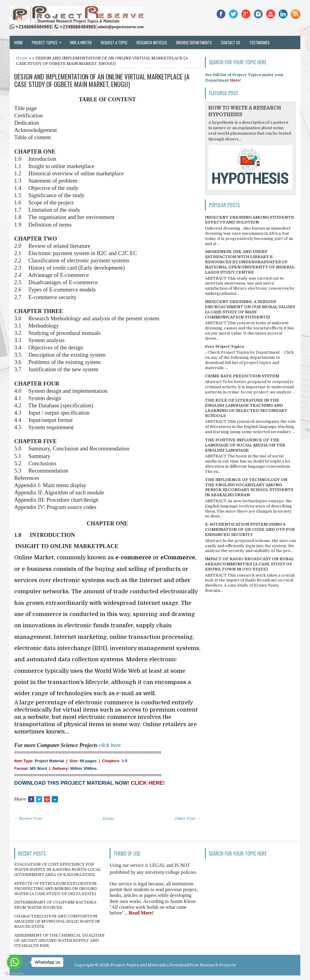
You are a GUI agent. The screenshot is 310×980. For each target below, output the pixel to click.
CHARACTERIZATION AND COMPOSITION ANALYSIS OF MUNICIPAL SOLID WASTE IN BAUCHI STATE (57, 921)
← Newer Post (28, 818)
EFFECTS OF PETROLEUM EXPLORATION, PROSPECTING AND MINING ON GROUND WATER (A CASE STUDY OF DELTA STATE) (56, 889)
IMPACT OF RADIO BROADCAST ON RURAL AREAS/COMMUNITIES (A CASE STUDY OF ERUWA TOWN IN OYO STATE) (249, 564)
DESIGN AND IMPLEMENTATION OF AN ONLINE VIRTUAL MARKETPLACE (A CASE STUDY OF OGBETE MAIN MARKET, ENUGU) (102, 80)
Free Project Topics (224, 347)
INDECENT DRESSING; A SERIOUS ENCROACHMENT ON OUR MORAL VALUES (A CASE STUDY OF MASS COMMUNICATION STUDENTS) (250, 309)
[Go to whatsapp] (15, 962)
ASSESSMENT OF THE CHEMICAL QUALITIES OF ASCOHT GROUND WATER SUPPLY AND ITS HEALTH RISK (59, 940)
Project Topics (49, 41)
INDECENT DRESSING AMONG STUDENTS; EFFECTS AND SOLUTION (250, 220)
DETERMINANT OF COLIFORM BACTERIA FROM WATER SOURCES (55, 905)
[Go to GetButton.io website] (15, 974)
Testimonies (260, 42)
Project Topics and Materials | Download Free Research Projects (173, 965)
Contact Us (231, 42)
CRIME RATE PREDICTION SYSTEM (242, 376)
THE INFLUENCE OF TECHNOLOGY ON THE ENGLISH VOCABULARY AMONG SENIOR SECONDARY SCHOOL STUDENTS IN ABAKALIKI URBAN (249, 487)
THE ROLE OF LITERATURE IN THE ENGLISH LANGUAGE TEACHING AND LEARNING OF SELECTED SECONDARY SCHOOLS (246, 408)
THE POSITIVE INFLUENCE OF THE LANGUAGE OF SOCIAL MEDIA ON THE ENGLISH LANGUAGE (245, 445)
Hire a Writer (81, 42)
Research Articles (152, 42)
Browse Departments (194, 42)
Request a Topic (114, 42)
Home (18, 42)
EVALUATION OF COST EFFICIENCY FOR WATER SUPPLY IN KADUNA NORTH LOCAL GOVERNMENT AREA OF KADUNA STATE (58, 869)
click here (110, 745)
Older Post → (188, 818)
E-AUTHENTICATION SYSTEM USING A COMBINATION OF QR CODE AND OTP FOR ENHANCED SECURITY (250, 529)
